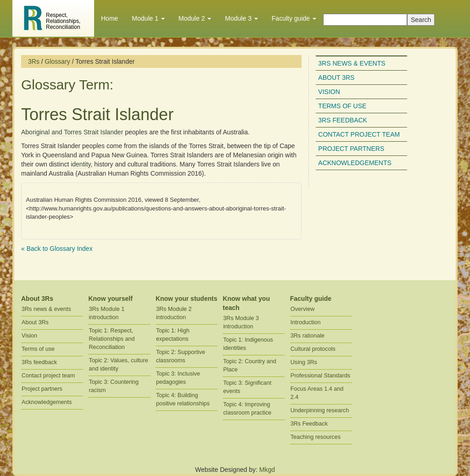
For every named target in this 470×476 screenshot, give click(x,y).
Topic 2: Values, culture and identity (118, 365)
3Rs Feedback (309, 424)
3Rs (34, 61)
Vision (329, 92)
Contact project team (359, 134)
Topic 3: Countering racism (114, 386)
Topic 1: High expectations (173, 335)
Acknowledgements (355, 163)
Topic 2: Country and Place (250, 365)
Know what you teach (246, 303)
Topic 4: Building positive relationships (183, 399)
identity (81, 164)
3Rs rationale (308, 336)
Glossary (58, 61)
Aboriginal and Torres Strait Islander (72, 132)
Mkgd (267, 470)
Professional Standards (320, 376)
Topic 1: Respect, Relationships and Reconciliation (112, 339)
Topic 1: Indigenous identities (248, 344)
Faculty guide (294, 18)
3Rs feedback (343, 120)
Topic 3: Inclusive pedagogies (178, 378)
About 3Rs (336, 77)
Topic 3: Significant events (247, 387)
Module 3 (241, 18)
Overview (302, 309)
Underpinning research (320, 410)
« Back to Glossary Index (57, 249)
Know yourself (110, 299)
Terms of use (342, 106)
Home (109, 18)
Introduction (306, 322)
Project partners (351, 149)
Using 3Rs (304, 362)
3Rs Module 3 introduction (241, 322)
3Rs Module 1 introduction (106, 313)
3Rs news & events (352, 63)
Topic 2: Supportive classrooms (181, 356)
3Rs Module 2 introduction (174, 313)
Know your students (187, 299)
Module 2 (195, 18)
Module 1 (148, 18)
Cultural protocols (313, 349)
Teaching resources (316, 437)
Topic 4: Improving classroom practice (247, 409)
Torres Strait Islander (97, 114)
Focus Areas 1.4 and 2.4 (317, 393)
